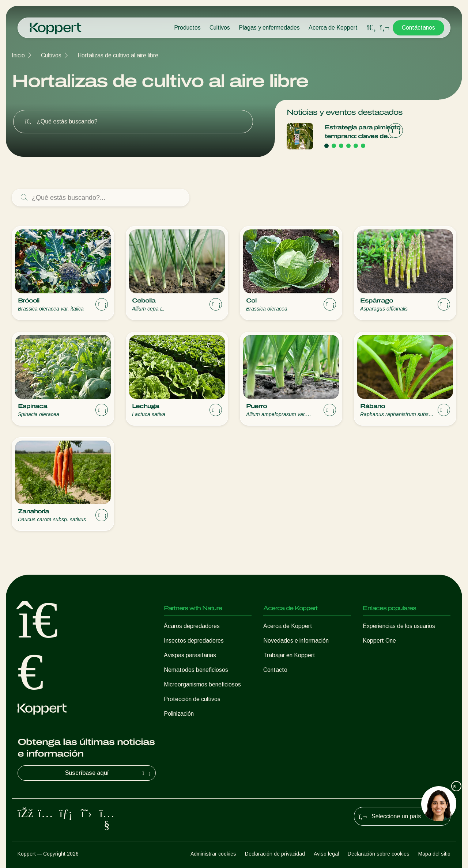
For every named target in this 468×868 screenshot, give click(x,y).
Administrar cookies (213, 854)
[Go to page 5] (356, 146)
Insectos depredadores (194, 641)
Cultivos (220, 28)
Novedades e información (296, 641)
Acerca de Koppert (333, 28)
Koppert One (379, 641)
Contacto (275, 670)
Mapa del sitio (434, 854)
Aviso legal (326, 854)
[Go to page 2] (334, 146)
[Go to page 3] (341, 146)
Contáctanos (418, 28)
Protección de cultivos (192, 699)
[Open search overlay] (371, 28)
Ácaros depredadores (192, 626)
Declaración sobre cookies (379, 854)
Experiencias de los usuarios (399, 626)
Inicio (18, 55)
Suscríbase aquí (109, 773)
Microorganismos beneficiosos (202, 684)
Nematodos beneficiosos (196, 670)
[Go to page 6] (363, 146)
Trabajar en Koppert (289, 655)
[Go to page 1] (327, 146)
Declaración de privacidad (275, 854)
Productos (187, 28)
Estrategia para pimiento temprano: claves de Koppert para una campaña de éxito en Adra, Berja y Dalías (363, 132)
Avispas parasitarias (190, 655)
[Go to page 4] (348, 146)
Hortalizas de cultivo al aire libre (118, 55)
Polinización (179, 714)
